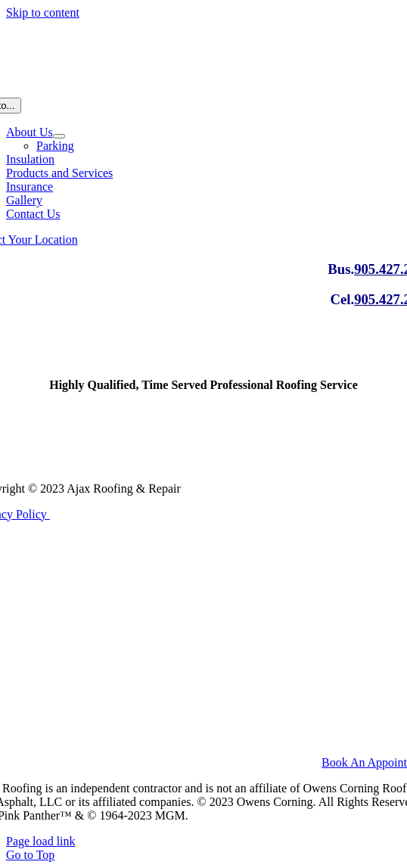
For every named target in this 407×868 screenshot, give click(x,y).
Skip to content (43, 12)
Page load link (41, 841)
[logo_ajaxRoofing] (203, 463)
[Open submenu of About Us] (59, 136)
